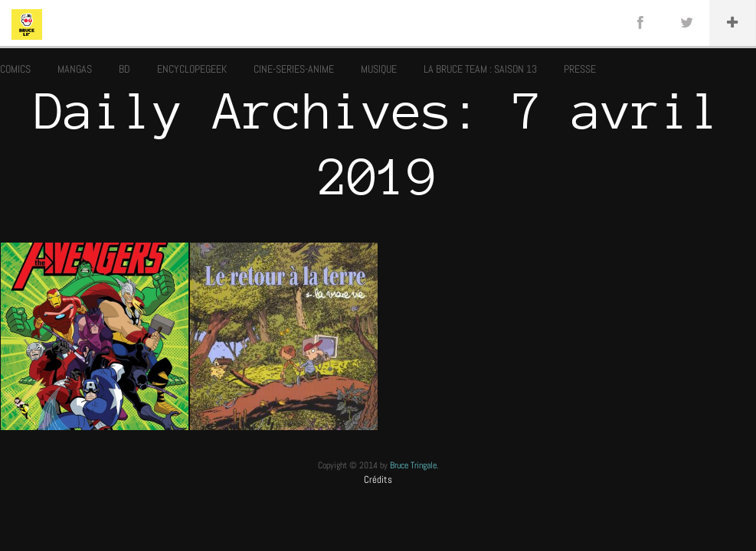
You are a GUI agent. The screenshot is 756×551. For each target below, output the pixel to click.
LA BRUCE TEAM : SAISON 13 (480, 69)
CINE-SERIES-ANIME (294, 69)
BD (124, 69)
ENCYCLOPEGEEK (192, 69)
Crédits (378, 479)
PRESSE (580, 69)
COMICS (15, 69)
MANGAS (75, 69)
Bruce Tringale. (414, 465)
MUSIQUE (379, 69)
